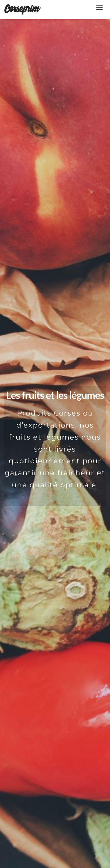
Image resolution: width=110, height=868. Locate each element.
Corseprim (21, 9)
